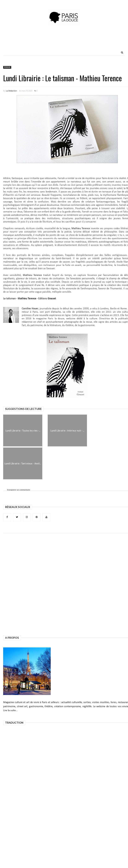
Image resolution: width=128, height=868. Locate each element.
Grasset (52, 299)
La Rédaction (11, 91)
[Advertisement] (64, 42)
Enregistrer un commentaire (19, 490)
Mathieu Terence (81, 228)
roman (7, 67)
